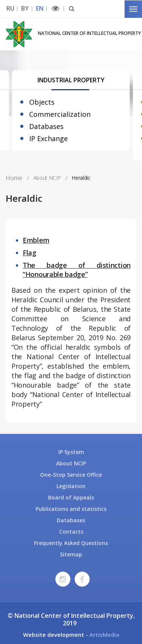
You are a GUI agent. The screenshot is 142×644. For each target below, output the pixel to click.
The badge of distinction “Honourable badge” (77, 270)
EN (40, 9)
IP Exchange (48, 138)
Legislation (71, 486)
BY (25, 9)
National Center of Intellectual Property (89, 33)
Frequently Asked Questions (71, 543)
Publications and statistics (71, 509)
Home (14, 178)
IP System (71, 452)
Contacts (71, 532)
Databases (46, 126)
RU (10, 9)
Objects (42, 102)
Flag (30, 253)
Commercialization (60, 114)
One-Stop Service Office (71, 475)
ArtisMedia (104, 635)
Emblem (36, 240)
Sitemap (71, 554)
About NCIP (71, 463)
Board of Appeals (71, 497)
